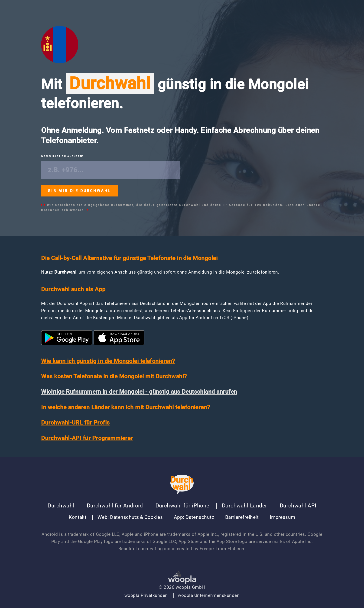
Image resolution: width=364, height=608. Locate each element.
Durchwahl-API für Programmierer (87, 438)
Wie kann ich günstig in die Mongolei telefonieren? (108, 361)
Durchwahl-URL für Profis (75, 423)
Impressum (283, 517)
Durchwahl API (298, 506)
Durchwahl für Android (115, 506)
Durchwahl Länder (244, 506)
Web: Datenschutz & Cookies (130, 517)
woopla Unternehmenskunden (209, 595)
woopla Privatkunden (146, 595)
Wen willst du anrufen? (63, 156)
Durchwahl (61, 506)
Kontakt (78, 517)
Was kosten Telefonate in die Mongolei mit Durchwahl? (114, 376)
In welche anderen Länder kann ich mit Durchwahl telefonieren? (125, 407)
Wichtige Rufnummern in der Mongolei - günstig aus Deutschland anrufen (139, 392)
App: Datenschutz (194, 517)
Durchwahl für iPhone (182, 506)
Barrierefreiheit (242, 517)
